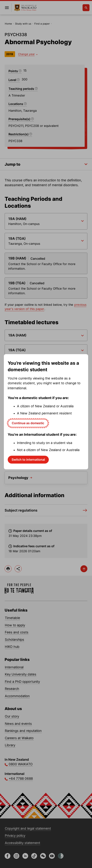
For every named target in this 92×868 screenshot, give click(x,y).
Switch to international (28, 460)
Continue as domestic (28, 423)
